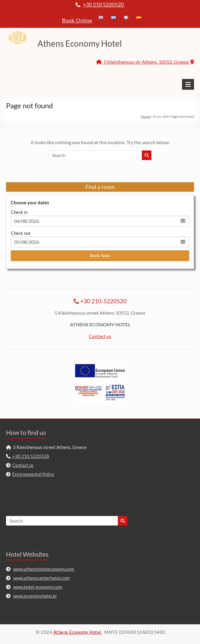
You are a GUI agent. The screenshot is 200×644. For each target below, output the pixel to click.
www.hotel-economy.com (38, 587)
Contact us (100, 336)
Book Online (77, 20)
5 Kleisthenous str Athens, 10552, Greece (145, 62)
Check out (21, 233)
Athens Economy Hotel (80, 43)
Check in (19, 212)
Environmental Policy (33, 474)
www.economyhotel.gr (35, 596)
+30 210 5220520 (104, 5)
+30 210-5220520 (103, 301)
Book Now (100, 255)
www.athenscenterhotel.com (41, 578)
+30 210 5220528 (30, 456)
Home (145, 117)
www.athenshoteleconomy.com (44, 569)
